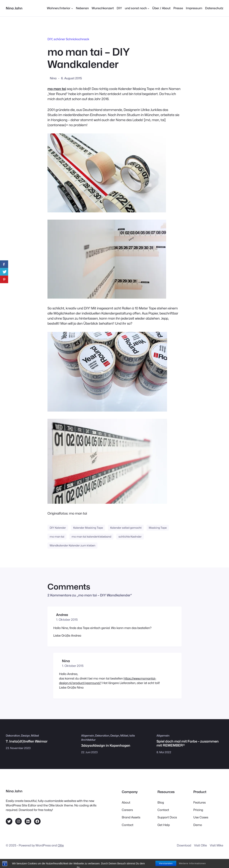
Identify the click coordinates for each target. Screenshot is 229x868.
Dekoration (13, 736)
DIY (50, 39)
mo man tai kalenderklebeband (91, 537)
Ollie (61, 845)
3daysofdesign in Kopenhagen (106, 745)
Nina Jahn (14, 8)
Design (25, 736)
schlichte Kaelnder (130, 537)
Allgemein (88, 736)
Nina (66, 661)
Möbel (35, 736)
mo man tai (57, 89)
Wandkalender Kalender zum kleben (72, 545)
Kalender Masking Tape (88, 528)
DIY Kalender (58, 528)
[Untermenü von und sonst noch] (137, 8)
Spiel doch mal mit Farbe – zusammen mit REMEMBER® (188, 743)
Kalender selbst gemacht (126, 528)
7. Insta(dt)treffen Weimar (27, 741)
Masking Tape (158, 528)
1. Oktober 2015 (67, 620)
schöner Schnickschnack (71, 39)
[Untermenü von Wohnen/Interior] (60, 8)
